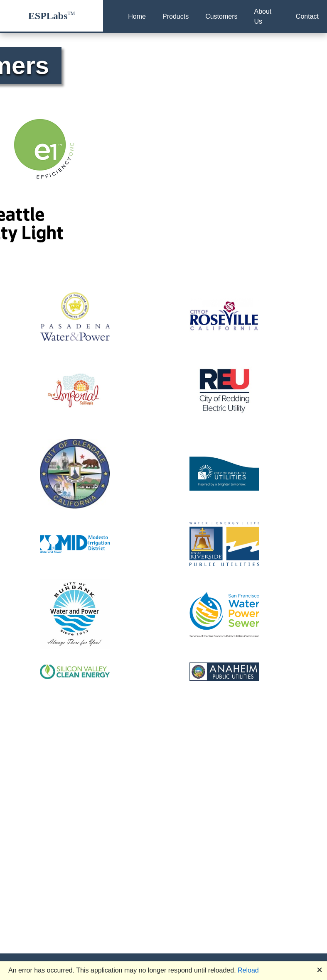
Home (137, 16)
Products (176, 16)
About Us (263, 16)
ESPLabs (48, 16)
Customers (221, 16)
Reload (248, 970)
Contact (307, 16)
